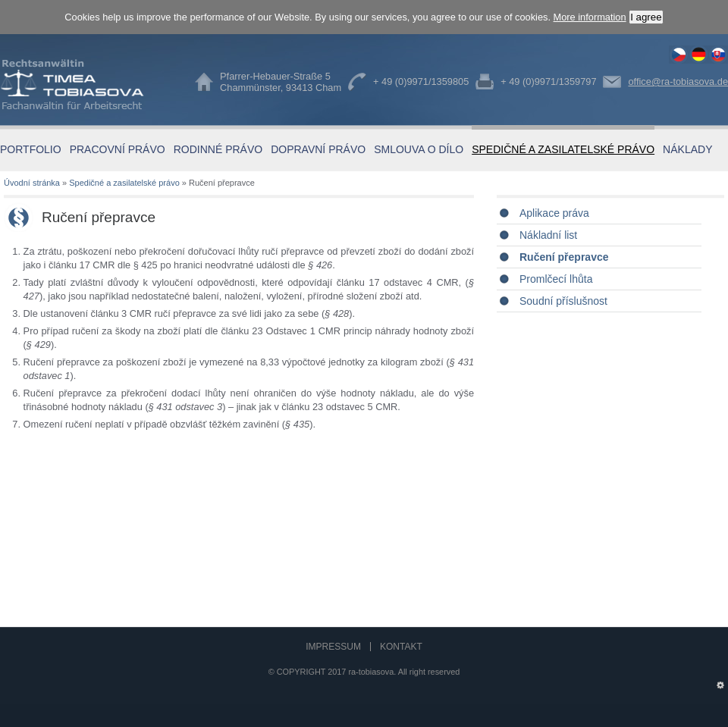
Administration (720, 682)
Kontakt (401, 647)
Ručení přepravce (679, 55)
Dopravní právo (318, 149)
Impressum (333, 647)
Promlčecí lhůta (556, 279)
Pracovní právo (118, 149)
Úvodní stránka (32, 183)
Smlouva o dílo (419, 149)
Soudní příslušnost (563, 301)
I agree (646, 17)
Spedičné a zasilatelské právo (563, 149)
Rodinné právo (218, 149)
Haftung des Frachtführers (698, 55)
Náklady (687, 149)
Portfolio (31, 149)
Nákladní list (548, 235)
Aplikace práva (554, 213)
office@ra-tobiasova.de (678, 81)
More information (590, 17)
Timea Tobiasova (83, 85)
